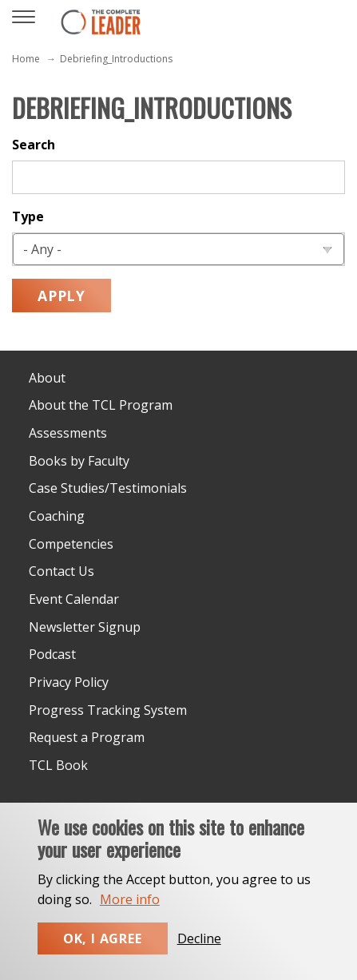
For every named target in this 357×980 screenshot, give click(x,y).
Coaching (57, 516)
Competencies (71, 544)
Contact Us (61, 571)
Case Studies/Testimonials (108, 488)
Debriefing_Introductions (116, 59)
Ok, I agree (103, 957)
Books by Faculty (79, 461)
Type (28, 216)
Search (34, 145)
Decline (199, 957)
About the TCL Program (101, 405)
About (47, 378)
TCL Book (58, 765)
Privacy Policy (69, 682)
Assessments (68, 433)
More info (130, 918)
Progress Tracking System (108, 710)
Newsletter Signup (85, 627)
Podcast (52, 654)
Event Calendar (74, 599)
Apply (61, 296)
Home (26, 59)
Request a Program (87, 737)
